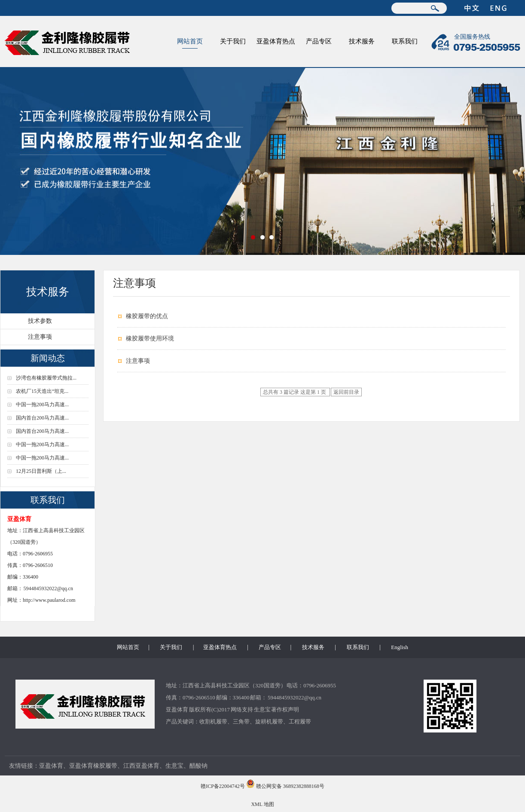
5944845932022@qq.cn (48, 588)
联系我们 (405, 41)
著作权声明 (285, 709)
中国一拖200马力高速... (42, 404)
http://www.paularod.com (49, 600)
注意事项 (40, 337)
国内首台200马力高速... (42, 418)
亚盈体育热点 (276, 41)
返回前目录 (346, 392)
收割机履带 (213, 722)
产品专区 (319, 41)
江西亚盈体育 (141, 766)
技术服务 (362, 41)
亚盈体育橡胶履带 (93, 766)
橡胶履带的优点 (147, 316)
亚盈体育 (177, 709)
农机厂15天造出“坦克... (42, 391)
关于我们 (233, 41)
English (400, 647)
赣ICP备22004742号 (223, 786)
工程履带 (300, 722)
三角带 (241, 722)
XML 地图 (262, 804)
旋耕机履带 (269, 722)
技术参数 (40, 321)
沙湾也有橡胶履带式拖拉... (46, 378)
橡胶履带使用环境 (150, 339)
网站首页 (190, 41)
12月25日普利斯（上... (41, 471)
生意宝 (262, 709)
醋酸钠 (198, 766)
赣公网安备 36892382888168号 (290, 786)
